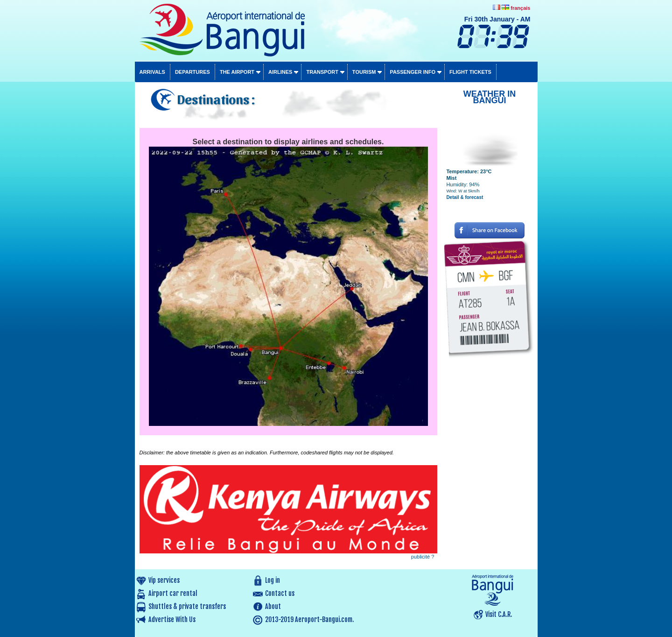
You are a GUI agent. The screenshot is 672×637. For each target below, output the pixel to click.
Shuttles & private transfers (187, 606)
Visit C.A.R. (499, 614)
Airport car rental (173, 593)
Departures (192, 72)
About (273, 606)
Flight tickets (470, 72)
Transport (322, 72)
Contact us (280, 593)
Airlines (280, 72)
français (520, 8)
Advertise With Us (172, 619)
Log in (273, 580)
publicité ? (423, 557)
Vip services (164, 580)
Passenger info (413, 72)
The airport (237, 72)
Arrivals (152, 72)
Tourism (364, 72)
